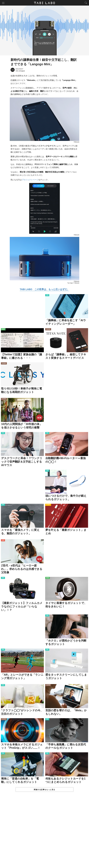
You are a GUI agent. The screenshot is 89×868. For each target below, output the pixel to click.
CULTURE (48, 330)
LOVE (3, 541)
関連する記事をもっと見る (44, 790)
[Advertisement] (44, 832)
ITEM (47, 295)
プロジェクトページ (30, 180)
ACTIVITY (48, 505)
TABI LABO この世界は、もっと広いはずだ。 (44, 290)
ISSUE (3, 330)
